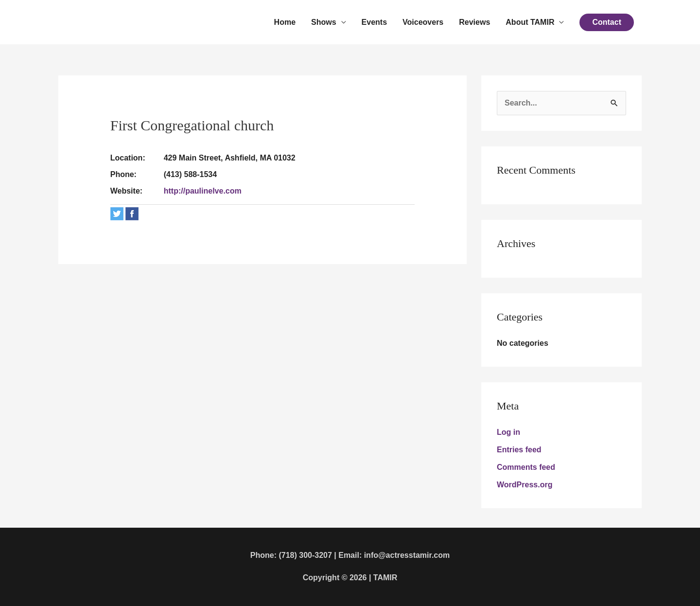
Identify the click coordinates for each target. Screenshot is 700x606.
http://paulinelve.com (203, 191)
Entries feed (519, 450)
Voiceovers (423, 22)
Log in (508, 432)
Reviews (474, 22)
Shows (324, 22)
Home (285, 22)
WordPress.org (525, 485)
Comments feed (526, 467)
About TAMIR (530, 22)
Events (374, 22)
